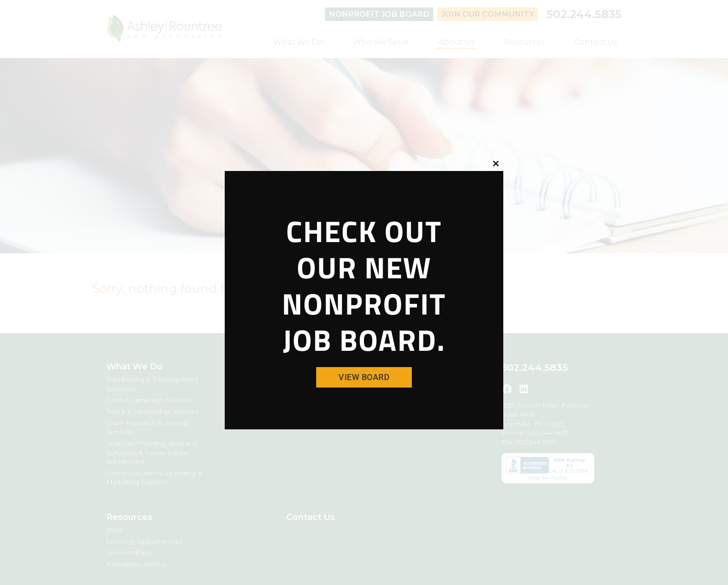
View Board (364, 377)
